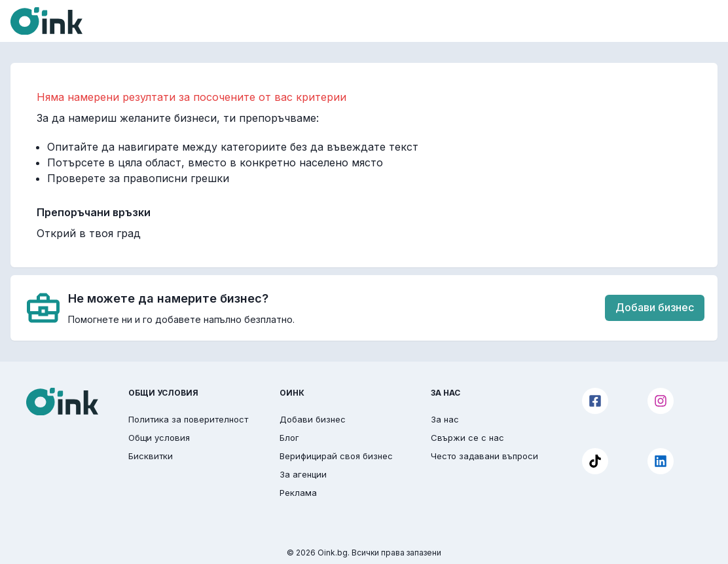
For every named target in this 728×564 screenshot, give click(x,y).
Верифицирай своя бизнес (336, 456)
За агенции (303, 474)
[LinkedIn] (661, 461)
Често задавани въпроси (484, 456)
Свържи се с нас (467, 438)
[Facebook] (595, 401)
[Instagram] (661, 401)
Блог (289, 438)
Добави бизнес (655, 307)
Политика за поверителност (188, 419)
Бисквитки (151, 456)
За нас (445, 419)
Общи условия (159, 438)
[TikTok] (595, 461)
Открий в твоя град (89, 233)
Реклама (298, 493)
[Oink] (46, 21)
